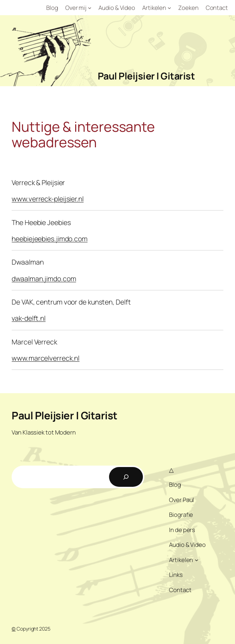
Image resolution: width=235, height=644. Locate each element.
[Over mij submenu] (90, 8)
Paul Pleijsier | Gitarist (146, 76)
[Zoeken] (126, 477)
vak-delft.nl (29, 318)
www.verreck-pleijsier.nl (48, 199)
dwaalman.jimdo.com (44, 279)
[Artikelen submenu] (169, 8)
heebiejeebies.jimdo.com (50, 239)
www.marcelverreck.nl (46, 358)
